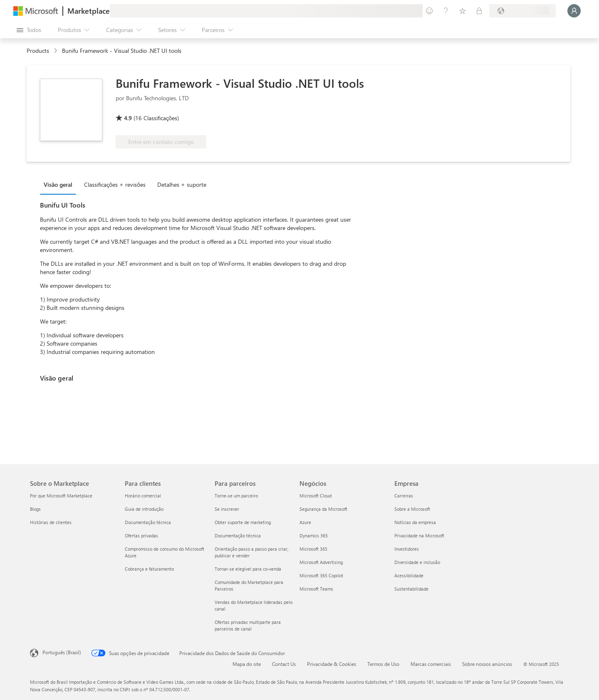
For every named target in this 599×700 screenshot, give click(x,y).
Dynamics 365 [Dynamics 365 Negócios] (314, 536)
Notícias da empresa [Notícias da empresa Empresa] (415, 522)
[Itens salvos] (463, 11)
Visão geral (58, 184)
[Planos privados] (479, 11)
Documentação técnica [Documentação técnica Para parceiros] (238, 536)
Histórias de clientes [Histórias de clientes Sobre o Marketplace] (51, 522)
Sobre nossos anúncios (487, 664)
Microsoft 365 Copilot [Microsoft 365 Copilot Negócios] (321, 575)
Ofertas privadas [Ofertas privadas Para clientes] (141, 536)
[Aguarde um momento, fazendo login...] (574, 11)
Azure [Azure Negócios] (305, 522)
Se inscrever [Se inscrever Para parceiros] (227, 509)
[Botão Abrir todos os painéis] (29, 30)
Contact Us (284, 664)
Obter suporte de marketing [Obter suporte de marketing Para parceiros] (243, 522)
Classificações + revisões (115, 184)
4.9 (128, 118)
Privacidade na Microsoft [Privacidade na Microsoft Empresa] (419, 536)
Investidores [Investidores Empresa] (407, 549)
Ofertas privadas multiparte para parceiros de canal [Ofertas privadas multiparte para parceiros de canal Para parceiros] (248, 625)
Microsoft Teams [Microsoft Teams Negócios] (316, 589)
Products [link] (38, 51)
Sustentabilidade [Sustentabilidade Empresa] (411, 589)
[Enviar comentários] (429, 11)
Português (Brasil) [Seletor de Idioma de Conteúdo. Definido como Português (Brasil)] (62, 652)
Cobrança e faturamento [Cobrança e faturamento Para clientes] (149, 569)
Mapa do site (247, 664)
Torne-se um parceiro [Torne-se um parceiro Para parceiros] (236, 496)
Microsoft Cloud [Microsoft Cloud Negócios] (316, 496)
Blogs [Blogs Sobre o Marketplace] (35, 509)
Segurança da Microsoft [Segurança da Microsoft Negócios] (323, 509)
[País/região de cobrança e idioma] (522, 11)
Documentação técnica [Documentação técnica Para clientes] (148, 522)
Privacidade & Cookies (332, 664)
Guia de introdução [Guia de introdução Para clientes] (144, 509)
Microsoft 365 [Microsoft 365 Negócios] (313, 549)
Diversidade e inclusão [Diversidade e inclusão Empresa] (417, 562)
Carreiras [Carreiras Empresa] (404, 496)
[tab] (60, 184)
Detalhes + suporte (182, 184)
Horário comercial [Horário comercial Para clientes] (143, 496)
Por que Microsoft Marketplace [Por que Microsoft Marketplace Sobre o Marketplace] (61, 496)
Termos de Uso (383, 664)
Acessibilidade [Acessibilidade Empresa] (409, 575)
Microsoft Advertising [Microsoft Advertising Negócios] (321, 562)
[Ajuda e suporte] (446, 11)
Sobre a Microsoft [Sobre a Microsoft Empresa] (412, 509)
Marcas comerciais (431, 664)
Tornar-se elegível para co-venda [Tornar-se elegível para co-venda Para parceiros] (248, 569)
